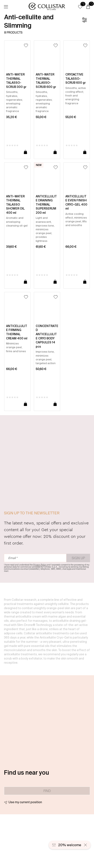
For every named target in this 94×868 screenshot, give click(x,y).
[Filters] (84, 20)
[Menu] (6, 7)
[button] (80, 7)
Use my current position (25, 802)
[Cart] (88, 7)
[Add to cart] (25, 152)
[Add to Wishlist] (26, 45)
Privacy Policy (40, 565)
